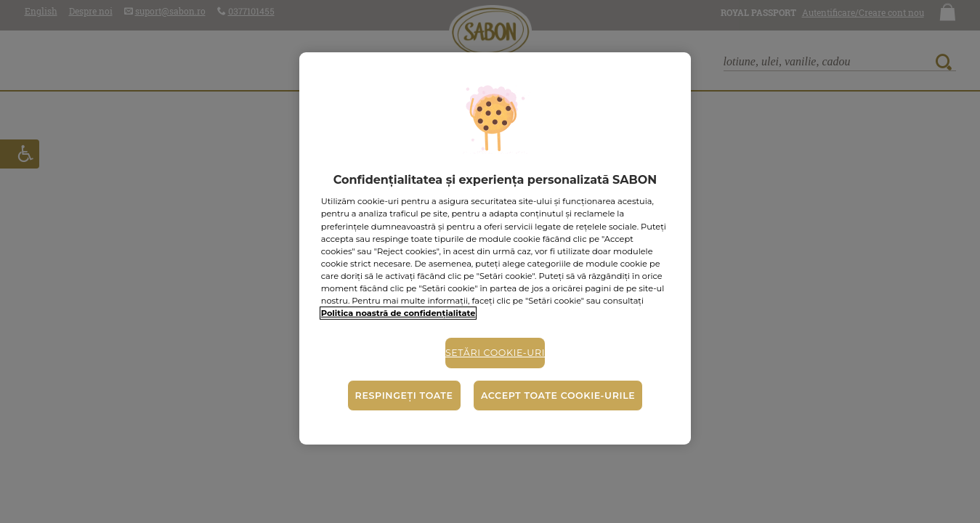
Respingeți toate (404, 396)
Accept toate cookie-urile (558, 396)
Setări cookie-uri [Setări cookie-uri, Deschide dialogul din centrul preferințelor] (495, 353)
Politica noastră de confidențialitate (398, 313)
